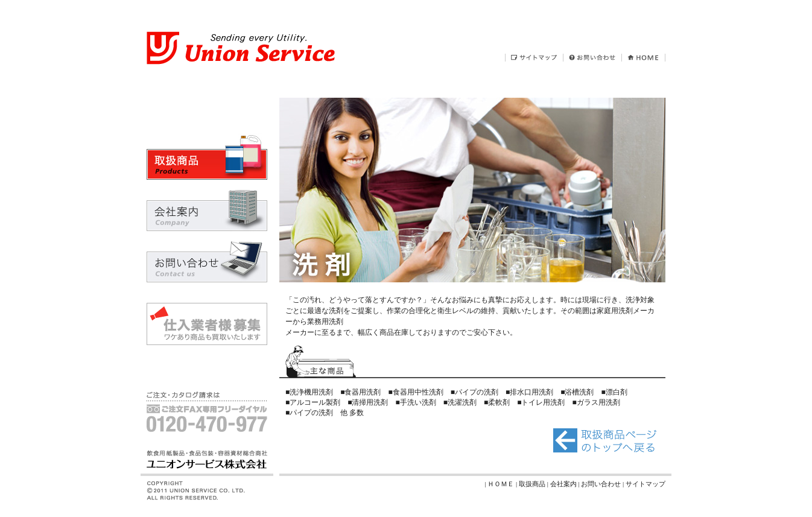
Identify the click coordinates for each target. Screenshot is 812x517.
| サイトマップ (644, 484)
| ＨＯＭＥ (500, 484)
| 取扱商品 (531, 484)
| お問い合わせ (600, 484)
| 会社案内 (563, 484)
